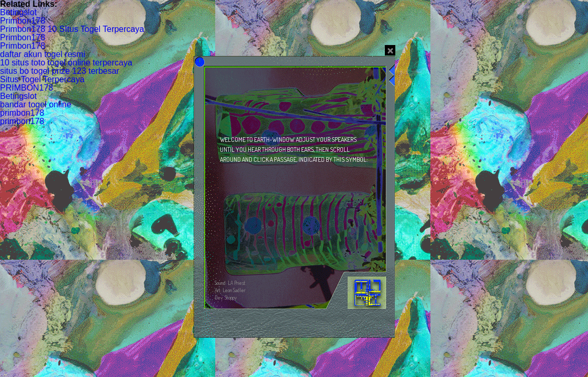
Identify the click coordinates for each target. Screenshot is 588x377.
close (390, 50)
